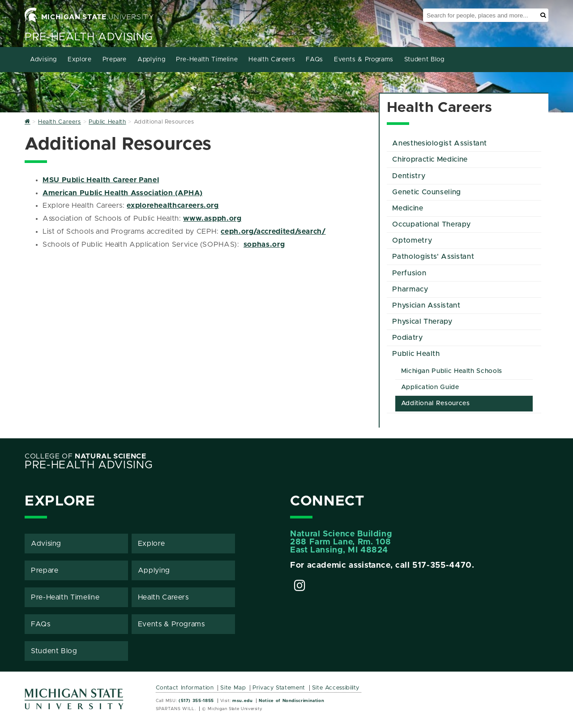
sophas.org (264, 244)
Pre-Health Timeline (207, 60)
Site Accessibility (336, 688)
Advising (43, 60)
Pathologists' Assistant (433, 257)
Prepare (115, 60)
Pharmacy (410, 289)
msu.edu (242, 701)
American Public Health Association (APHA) (122, 193)
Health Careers (272, 60)
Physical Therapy (422, 321)
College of (86, 456)
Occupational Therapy (431, 224)
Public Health (416, 354)
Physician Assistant (426, 305)
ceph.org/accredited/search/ (273, 231)
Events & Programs (364, 60)
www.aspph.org (212, 218)
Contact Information (185, 688)
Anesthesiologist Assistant (440, 143)
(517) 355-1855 (196, 701)
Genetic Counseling (427, 192)
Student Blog (424, 60)
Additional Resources (436, 403)
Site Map (233, 688)
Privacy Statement (279, 688)
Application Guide (430, 387)
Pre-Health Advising (89, 37)
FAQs (314, 60)
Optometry (412, 240)
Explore (79, 60)
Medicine (408, 208)
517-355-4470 (442, 565)
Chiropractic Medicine (430, 159)
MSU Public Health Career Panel (101, 180)
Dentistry (409, 176)
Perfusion (409, 273)
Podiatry (407, 338)
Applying (151, 60)
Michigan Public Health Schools (452, 371)
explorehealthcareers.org (173, 206)
